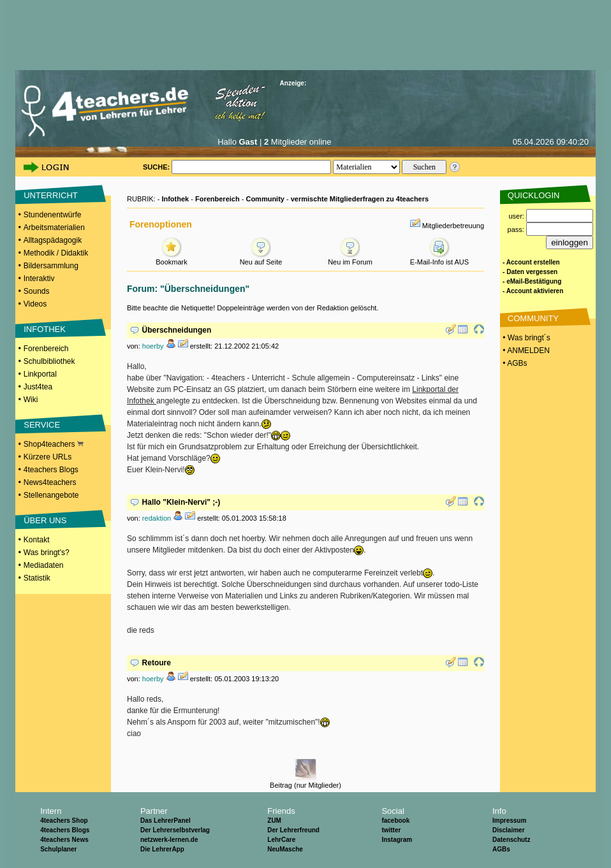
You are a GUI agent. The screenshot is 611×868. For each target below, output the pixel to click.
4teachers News (64, 840)
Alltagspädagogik (53, 240)
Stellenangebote (51, 495)
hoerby (153, 346)
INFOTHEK (45, 329)
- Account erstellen (531, 262)
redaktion (157, 518)
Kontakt (37, 540)
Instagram (397, 840)
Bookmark (172, 258)
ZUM (274, 821)
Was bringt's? (47, 553)
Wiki (31, 400)
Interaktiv (39, 278)
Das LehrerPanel (166, 821)
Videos (35, 304)
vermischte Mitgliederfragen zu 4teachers (360, 199)
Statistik (37, 578)
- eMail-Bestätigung (532, 281)
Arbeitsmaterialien (54, 228)
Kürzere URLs (48, 457)
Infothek (175, 199)
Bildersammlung (51, 266)
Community (265, 199)
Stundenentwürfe (53, 215)
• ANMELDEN (525, 351)
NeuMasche (285, 849)
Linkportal (40, 374)
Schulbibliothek (49, 361)
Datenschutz (511, 840)
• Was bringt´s (526, 338)
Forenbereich (46, 349)
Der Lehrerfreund (293, 830)
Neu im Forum (350, 258)
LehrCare (281, 840)
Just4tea (38, 387)
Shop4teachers (54, 444)
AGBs (501, 849)
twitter (391, 830)
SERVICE (42, 425)
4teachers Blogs (51, 470)
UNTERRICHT (51, 195)
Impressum (509, 821)
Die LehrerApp (162, 849)
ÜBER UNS (45, 520)
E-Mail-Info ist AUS (439, 258)
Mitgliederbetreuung (453, 226)
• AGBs (514, 363)
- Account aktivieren (533, 291)
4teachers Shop (64, 821)
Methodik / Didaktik (56, 253)
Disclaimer (509, 830)
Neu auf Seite (261, 258)
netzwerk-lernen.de (169, 840)
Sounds (37, 291)
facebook (395, 821)
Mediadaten (44, 565)
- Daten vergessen (530, 272)
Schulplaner (58, 849)
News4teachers (50, 482)
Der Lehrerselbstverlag (175, 830)
